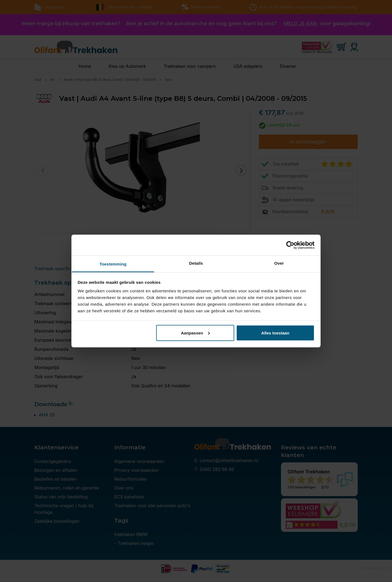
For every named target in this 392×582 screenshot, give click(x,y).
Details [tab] (196, 263)
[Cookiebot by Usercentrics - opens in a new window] (290, 245)
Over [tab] (279, 263)
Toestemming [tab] (113, 264)
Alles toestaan (275, 333)
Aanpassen (195, 333)
